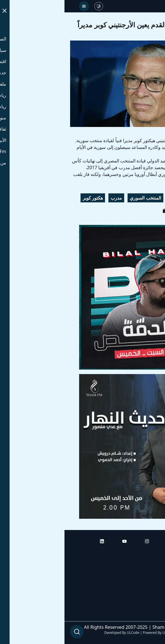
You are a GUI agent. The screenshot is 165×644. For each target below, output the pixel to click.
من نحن (152, 616)
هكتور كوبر (28, 198)
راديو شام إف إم (144, 584)
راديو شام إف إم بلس (140, 600)
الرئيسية (152, 553)
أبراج (155, 568)
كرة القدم (113, 198)
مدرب (52, 198)
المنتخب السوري (81, 198)
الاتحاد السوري (144, 198)
